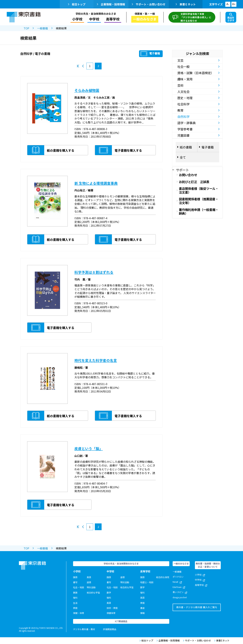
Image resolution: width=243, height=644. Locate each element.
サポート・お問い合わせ (149, 4)
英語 (89, 577)
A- (228, 4)
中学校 (94, 19)
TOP (26, 28)
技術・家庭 (112, 608)
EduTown (179, 587)
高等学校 (113, 19)
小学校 (77, 19)
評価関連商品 (110, 629)
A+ (234, 4)
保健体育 (111, 613)
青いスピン (180, 592)
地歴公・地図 (147, 582)
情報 (142, 613)
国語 (75, 577)
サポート (182, 170)
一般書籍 (43, 28)
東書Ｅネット (186, 4)
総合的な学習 (93, 593)
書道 (142, 608)
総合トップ (77, 4)
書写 (75, 582)
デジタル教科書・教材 (84, 629)
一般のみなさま (145, 19)
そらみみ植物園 (87, 90)
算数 (75, 593)
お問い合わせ (188, 175)
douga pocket (180, 597)
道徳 (89, 582)
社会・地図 (79, 587)
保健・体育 (79, 613)
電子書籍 (155, 53)
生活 (75, 603)
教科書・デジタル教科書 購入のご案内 (197, 607)
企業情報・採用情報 (111, 4)
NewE (177, 582)
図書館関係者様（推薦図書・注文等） (199, 201)
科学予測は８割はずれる (94, 272)
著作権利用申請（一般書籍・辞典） (199, 211)
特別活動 (91, 587)
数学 (109, 593)
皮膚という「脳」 (89, 448)
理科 (75, 598)
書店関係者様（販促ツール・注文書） (199, 190)
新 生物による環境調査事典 (96, 183)
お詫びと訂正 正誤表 (194, 182)
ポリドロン (178, 577)
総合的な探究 (163, 577)
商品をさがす (231, 17)
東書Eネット (222, 641)
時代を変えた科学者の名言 (96, 360)
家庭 (75, 608)
